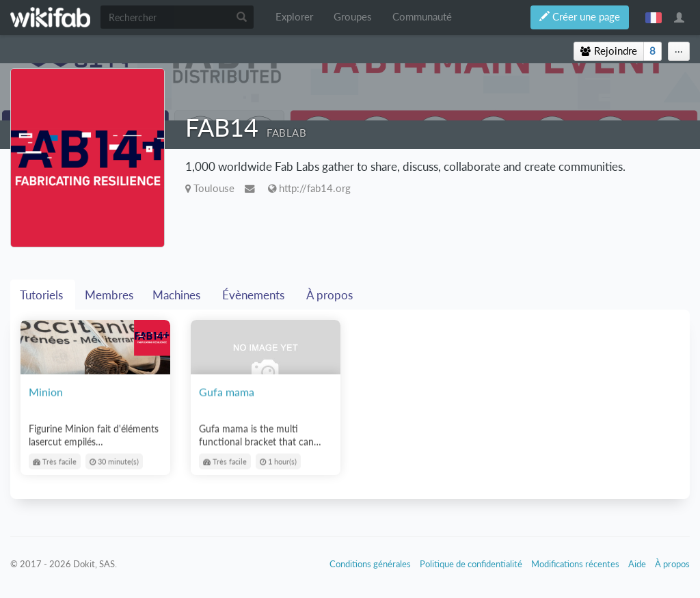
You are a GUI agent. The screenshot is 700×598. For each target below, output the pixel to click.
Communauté (422, 17)
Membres (109, 295)
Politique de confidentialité (471, 564)
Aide (637, 564)
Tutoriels (43, 295)
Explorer (294, 17)
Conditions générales (370, 564)
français (654, 17)
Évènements (255, 295)
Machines (178, 295)
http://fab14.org (315, 188)
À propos (331, 295)
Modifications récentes (575, 564)
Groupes (353, 17)
